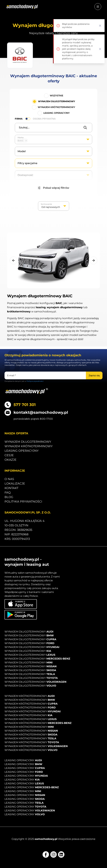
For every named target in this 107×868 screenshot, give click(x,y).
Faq (8, 493)
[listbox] (54, 206)
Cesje (9, 455)
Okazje (10, 460)
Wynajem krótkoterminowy (56, 107)
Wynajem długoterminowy (56, 101)
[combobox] (53, 139)
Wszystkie (56, 96)
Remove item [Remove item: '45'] (26, 141)
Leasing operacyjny (56, 113)
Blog (9, 497)
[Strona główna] (22, 7)
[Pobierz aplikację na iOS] (21, 604)
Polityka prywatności (23, 502)
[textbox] (30, 141)
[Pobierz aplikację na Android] (21, 615)
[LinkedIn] (61, 854)
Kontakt (11, 488)
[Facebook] (46, 854)
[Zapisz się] (94, 375)
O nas (9, 479)
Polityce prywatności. (35, 381)
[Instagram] (53, 854)
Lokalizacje (15, 484)
